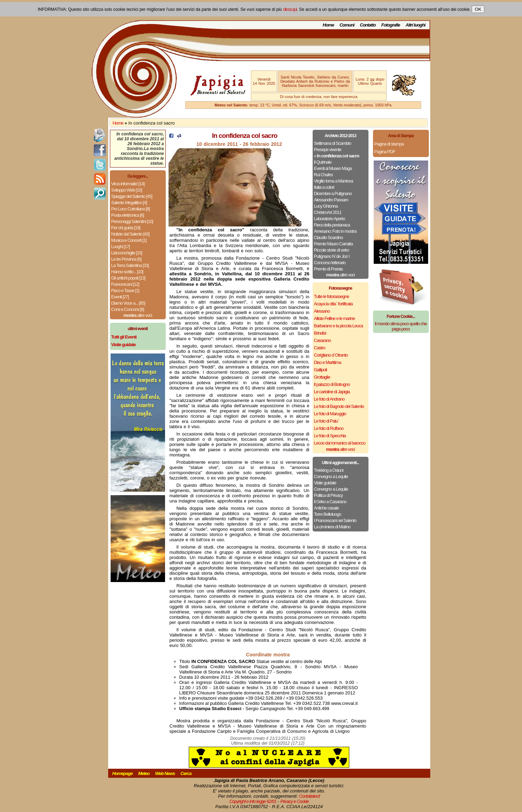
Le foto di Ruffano (329, 428)
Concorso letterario (330, 263)
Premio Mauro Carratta (333, 244)
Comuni (347, 25)
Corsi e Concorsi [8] (128, 309)
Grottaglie (322, 377)
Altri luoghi (415, 25)
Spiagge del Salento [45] (132, 196)
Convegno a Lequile (331, 476)
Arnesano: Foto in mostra (335, 231)
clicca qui (290, 9)
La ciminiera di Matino (332, 527)
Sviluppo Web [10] (127, 190)
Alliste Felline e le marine (335, 318)
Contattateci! (310, 796)
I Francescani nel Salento (335, 520)
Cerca (186, 773)
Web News (165, 773)
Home (328, 25)
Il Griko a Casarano (330, 502)
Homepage (122, 773)
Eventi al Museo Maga (333, 168)
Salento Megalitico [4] (129, 203)
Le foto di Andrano (329, 399)
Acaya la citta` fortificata (333, 304)
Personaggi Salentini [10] (132, 221)
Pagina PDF (385, 152)
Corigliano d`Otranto (331, 355)
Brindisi (320, 333)
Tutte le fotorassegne (332, 296)
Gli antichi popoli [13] (128, 278)
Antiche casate (326, 508)
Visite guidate (325, 483)
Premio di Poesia (328, 269)
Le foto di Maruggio (330, 414)
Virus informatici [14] (128, 184)
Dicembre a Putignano (333, 193)
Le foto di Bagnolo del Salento (339, 406)
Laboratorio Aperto (330, 219)
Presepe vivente (328, 150)
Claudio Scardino (329, 237)
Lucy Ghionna (326, 206)
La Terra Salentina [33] (130, 265)
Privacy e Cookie (294, 801)
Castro (320, 348)
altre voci (138, 315)
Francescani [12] (125, 284)
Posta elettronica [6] (128, 215)
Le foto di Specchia (330, 436)
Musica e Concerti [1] (129, 240)
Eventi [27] (120, 297)
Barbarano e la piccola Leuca (338, 326)
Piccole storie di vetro (332, 250)
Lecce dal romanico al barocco (340, 443)
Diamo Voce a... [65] (128, 303)
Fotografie (391, 25)
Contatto (368, 25)
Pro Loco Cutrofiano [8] (131, 209)
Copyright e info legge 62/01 (253, 801)
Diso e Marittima (328, 362)
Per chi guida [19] (126, 228)
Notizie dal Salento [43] (130, 234)
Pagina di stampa (389, 144)
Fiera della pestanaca (332, 225)
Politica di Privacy (329, 495)
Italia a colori (324, 187)
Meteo (144, 773)
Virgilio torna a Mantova (334, 181)
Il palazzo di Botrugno (332, 384)
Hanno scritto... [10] (127, 272)
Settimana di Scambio (333, 143)
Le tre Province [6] (126, 259)
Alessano (322, 311)
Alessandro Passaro (331, 200)
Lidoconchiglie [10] (127, 253)
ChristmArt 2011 (328, 212)
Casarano (322, 340)
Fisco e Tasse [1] (125, 290)
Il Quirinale (323, 162)
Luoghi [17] (121, 247)
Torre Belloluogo (328, 514)
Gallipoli (320, 370)
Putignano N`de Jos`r (332, 256)
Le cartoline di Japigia (332, 392)
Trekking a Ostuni (329, 470)
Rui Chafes (323, 175)
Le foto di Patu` (327, 421)
